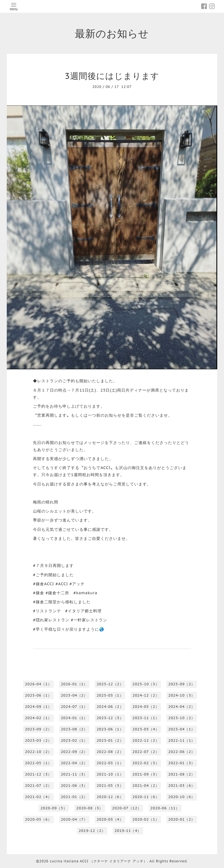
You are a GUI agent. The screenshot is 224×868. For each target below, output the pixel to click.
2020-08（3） (90, 808)
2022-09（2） (74, 752)
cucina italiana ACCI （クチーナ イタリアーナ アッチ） (98, 861)
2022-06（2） (182, 752)
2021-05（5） (110, 786)
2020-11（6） (146, 797)
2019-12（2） (92, 831)
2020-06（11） (165, 808)
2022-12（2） (146, 740)
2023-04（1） (182, 729)
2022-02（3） (146, 763)
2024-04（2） (182, 707)
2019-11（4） (128, 831)
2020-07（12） (127, 808)
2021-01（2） (74, 797)
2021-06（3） (74, 786)
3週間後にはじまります (112, 76)
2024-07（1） (74, 707)
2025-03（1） (110, 695)
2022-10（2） (38, 752)
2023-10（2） (182, 718)
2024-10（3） (182, 695)
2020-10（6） (182, 797)
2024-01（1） (74, 718)
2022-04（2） (74, 763)
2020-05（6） (38, 819)
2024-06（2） (110, 707)
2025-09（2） (182, 684)
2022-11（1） (182, 740)
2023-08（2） (74, 729)
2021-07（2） (38, 786)
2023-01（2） (110, 740)
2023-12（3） (110, 718)
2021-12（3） (38, 774)
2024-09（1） (38, 707)
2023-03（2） (38, 740)
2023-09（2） (38, 729)
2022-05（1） (38, 763)
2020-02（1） (146, 819)
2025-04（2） (74, 695)
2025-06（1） (38, 695)
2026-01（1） (74, 684)
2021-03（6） (182, 786)
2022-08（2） (110, 752)
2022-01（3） (182, 763)
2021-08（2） (182, 774)
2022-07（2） (146, 752)
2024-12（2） (146, 695)
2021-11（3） (74, 774)
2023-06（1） (110, 729)
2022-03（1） (110, 763)
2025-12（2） (110, 684)
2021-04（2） (146, 786)
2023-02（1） (74, 740)
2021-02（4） (38, 797)
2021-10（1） (110, 774)
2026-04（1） (38, 684)
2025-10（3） (146, 684)
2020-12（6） (110, 797)
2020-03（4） (110, 819)
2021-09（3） (146, 774)
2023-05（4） (146, 729)
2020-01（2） (182, 819)
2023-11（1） (146, 718)
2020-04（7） (74, 819)
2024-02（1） (38, 718)
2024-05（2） (146, 707)
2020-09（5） (54, 808)
